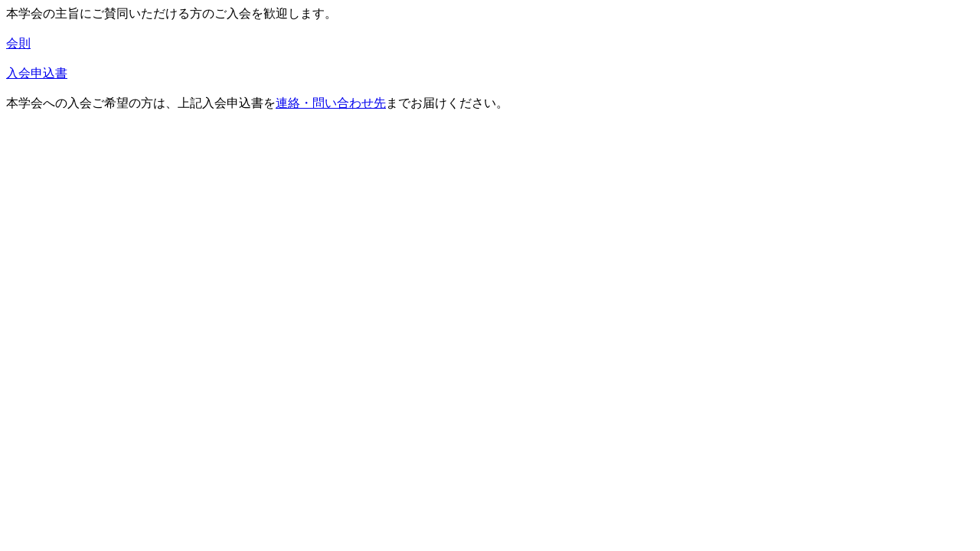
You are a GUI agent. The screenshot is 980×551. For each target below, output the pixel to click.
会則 (18, 43)
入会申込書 (37, 73)
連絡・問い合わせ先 (331, 103)
